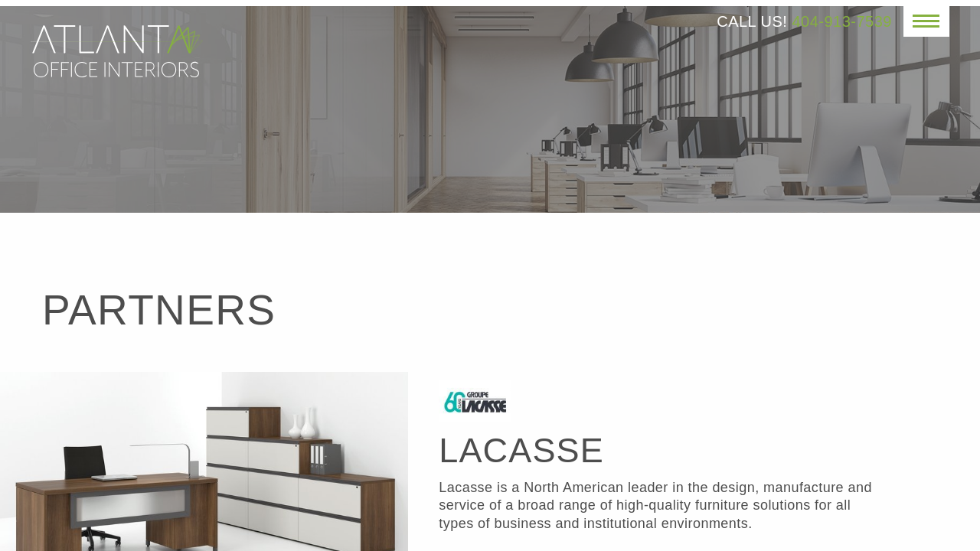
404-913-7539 (842, 21)
